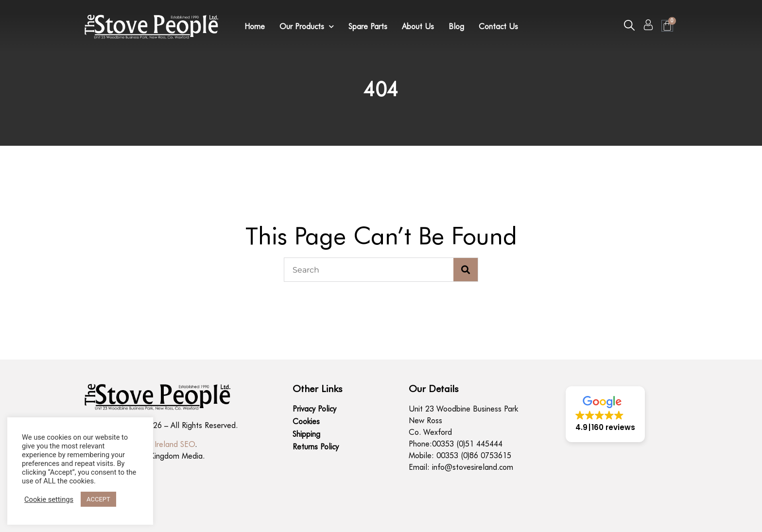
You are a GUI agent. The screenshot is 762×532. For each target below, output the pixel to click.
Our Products (307, 27)
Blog (456, 26)
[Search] (466, 270)
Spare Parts (368, 26)
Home (255, 26)
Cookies (306, 421)
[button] (629, 25)
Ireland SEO (175, 444)
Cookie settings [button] (49, 499)
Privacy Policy (314, 409)
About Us (418, 26)
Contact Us (498, 26)
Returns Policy (316, 447)
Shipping (306, 434)
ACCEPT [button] (98, 499)
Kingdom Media (176, 456)
